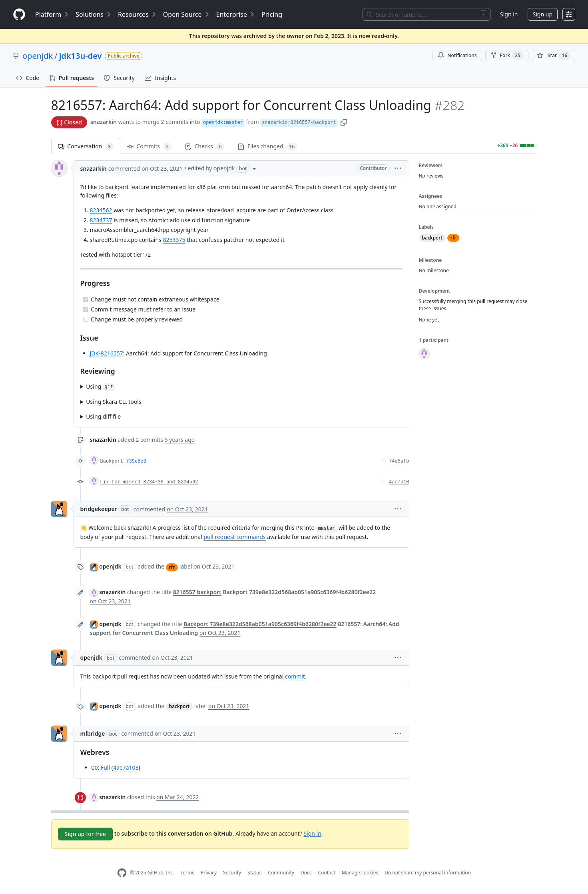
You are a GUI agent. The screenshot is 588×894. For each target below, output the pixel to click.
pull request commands (234, 537)
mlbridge (93, 733)
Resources (137, 14)
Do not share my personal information (428, 873)
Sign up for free (86, 834)
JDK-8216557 (107, 353)
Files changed (268, 147)
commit (295, 676)
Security (232, 873)
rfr (172, 567)
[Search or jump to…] (427, 14)
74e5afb (399, 461)
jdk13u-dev (81, 56)
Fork (507, 56)
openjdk (38, 56)
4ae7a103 (126, 767)
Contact (326, 873)
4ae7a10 (399, 482)
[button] (344, 122)
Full (105, 767)
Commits (149, 147)
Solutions (94, 14)
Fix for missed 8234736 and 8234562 (149, 482)
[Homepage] (19, 15)
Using (100, 387)
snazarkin (104, 122)
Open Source (186, 14)
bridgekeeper (99, 509)
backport (179, 706)
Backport (112, 461)
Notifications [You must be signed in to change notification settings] (457, 55)
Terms (187, 873)
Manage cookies (360, 873)
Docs (306, 873)
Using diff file (103, 416)
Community (281, 873)
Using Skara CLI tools (114, 402)
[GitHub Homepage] (122, 873)
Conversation (86, 147)
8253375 (174, 240)
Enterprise (236, 14)
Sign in (509, 14)
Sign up (543, 14)
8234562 (101, 210)
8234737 (101, 220)
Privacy (209, 873)
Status (254, 873)
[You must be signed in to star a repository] (553, 56)
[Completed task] (86, 299)
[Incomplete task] (86, 319)
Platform (52, 14)
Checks (205, 147)
